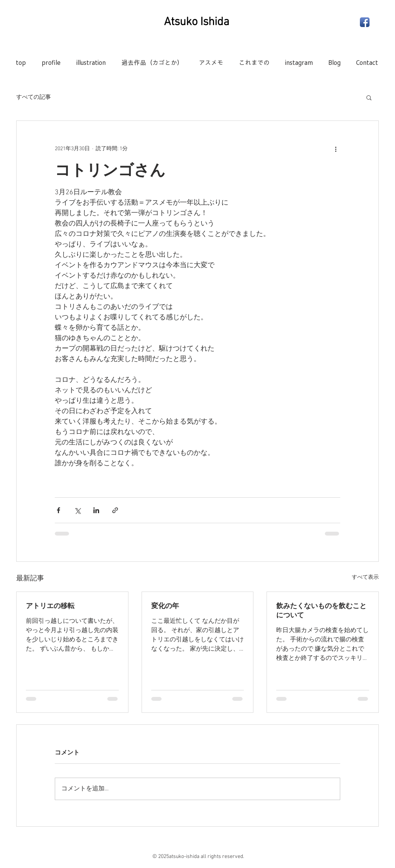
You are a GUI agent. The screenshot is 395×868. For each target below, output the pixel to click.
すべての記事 (34, 97)
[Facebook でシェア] (58, 510)
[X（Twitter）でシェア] (77, 510)
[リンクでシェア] (115, 510)
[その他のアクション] (336, 149)
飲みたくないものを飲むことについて (321, 610)
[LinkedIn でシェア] (96, 510)
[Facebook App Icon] (365, 22)
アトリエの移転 (50, 606)
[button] (369, 97)
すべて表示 (365, 577)
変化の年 (165, 606)
